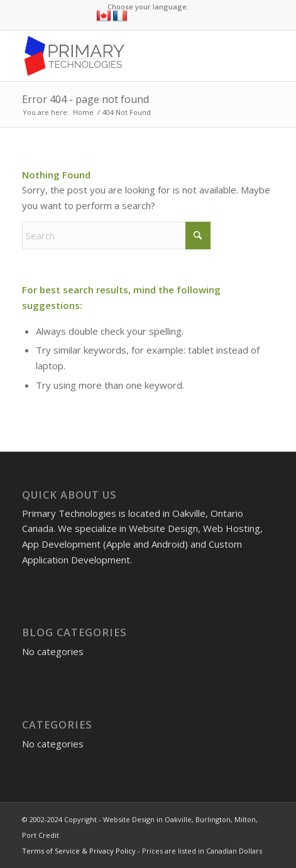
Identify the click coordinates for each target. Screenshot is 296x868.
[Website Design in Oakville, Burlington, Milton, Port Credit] (123, 56)
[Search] (116, 236)
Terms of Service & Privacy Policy (79, 851)
